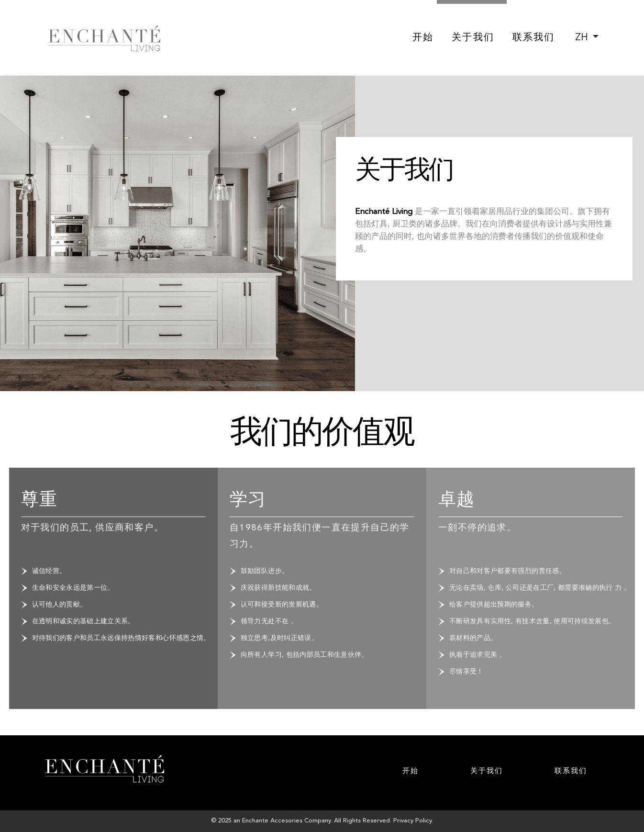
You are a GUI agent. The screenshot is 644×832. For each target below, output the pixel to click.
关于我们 (473, 38)
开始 (423, 38)
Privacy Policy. (413, 821)
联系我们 (533, 38)
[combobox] (587, 38)
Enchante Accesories (272, 821)
